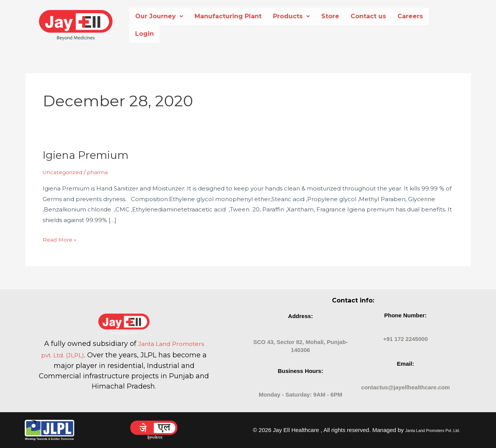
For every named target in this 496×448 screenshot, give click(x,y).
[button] (159, 16)
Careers (410, 16)
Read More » (61, 239)
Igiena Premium (89, 155)
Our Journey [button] (159, 16)
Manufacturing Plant (228, 16)
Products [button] (291, 16)
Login (144, 34)
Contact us (368, 16)
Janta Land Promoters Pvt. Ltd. (433, 430)
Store (330, 16)
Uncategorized (64, 172)
